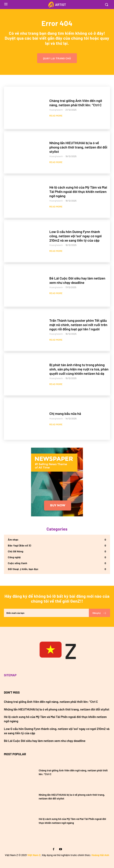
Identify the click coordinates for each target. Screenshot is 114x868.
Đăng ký (99, 613)
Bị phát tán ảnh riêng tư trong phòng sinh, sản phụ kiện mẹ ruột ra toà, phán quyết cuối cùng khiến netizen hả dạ (79, 369)
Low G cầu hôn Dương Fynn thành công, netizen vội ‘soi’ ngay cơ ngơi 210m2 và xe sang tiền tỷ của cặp (75, 236)
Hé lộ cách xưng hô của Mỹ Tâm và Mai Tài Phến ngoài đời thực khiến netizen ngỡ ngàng (78, 191)
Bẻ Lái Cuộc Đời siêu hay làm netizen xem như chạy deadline (77, 280)
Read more (56, 115)
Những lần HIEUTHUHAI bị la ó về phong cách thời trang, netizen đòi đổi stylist (78, 147)
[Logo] (57, 5)
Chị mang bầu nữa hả (65, 413)
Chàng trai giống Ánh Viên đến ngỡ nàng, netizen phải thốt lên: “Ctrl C (76, 103)
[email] (46, 613)
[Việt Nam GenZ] (57, 650)
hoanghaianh (56, 110)
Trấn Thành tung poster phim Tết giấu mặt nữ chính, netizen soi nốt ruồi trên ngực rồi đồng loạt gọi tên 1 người (78, 325)
